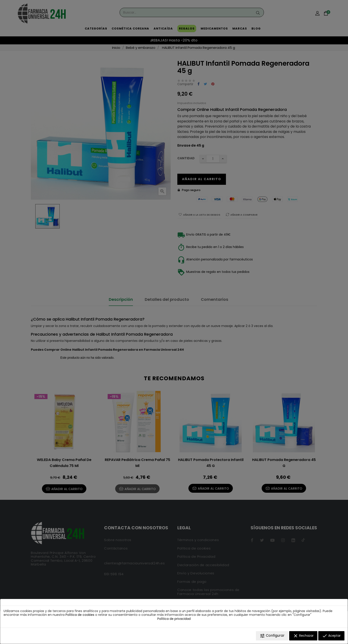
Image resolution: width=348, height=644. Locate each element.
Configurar (272, 636)
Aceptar (331, 636)
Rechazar (303, 636)
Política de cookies (80, 615)
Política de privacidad (174, 619)
